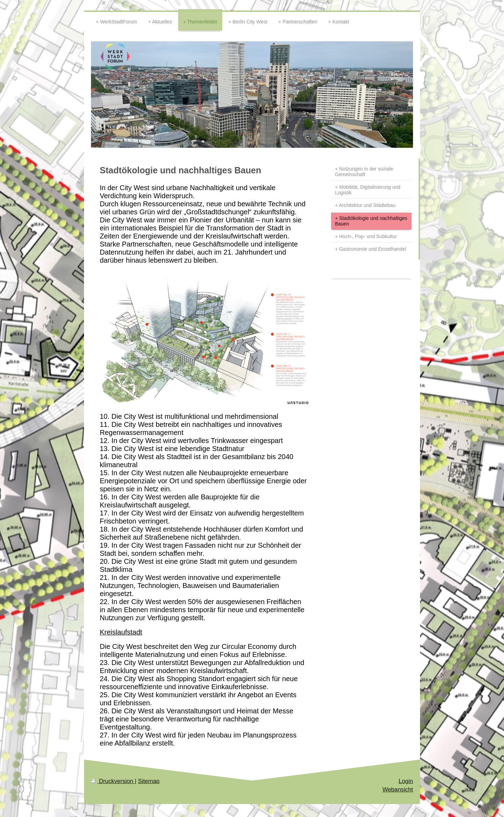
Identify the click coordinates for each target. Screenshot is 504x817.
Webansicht (398, 790)
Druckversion (113, 781)
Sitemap (149, 781)
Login (406, 781)
